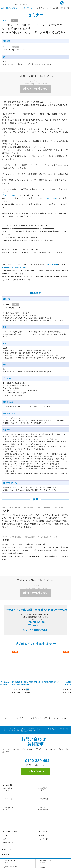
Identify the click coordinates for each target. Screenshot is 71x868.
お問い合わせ (42, 807)
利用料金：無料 (15, 268)
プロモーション (43, 803)
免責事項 (42, 839)
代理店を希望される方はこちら (10, 839)
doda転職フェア (43, 794)
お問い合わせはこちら (35, 771)
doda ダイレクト (8, 794)
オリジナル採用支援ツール (43, 798)
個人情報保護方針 (12, 853)
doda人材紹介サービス (8, 789)
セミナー (5, 807)
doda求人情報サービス (43, 789)
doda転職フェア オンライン (8, 798)
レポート (5, 811)
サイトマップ (42, 811)
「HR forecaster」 (9, 195)
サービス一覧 (7, 785)
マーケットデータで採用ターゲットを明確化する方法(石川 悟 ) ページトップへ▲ (35, 718)
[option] (36, 674)
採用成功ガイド (8, 814)
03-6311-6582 (36, 623)
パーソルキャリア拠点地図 (45, 833)
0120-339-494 (35, 761)
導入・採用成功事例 (9, 803)
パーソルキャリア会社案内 (10, 833)
